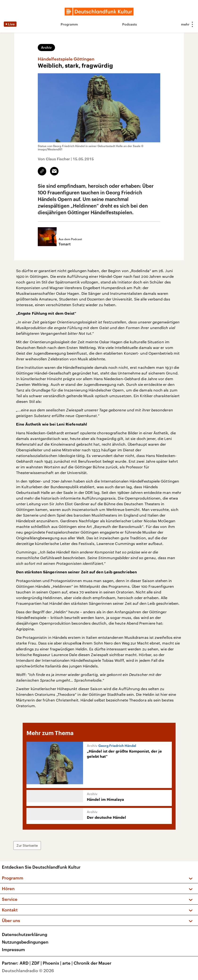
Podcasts (130, 24)
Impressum (13, 950)
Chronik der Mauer (93, 963)
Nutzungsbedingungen (25, 942)
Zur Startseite (27, 845)
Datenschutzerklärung (25, 934)
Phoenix (53, 963)
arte (68, 963)
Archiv (46, 47)
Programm (69, 24)
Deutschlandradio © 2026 (28, 971)
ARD (26, 963)
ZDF (37, 963)
